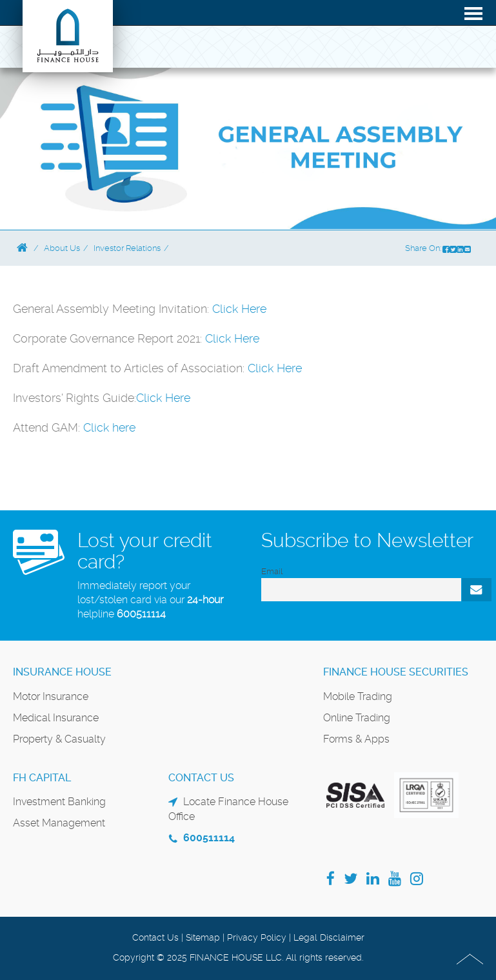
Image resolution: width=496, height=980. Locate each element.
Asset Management (59, 823)
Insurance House (62, 672)
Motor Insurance (51, 696)
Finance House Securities (396, 672)
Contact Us (155, 937)
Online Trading (357, 718)
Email (272, 571)
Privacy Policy (257, 937)
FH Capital (42, 778)
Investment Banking (59, 802)
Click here (109, 427)
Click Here (239, 309)
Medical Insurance (56, 718)
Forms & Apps (356, 739)
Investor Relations (127, 248)
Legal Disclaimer (329, 937)
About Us (62, 248)
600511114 (141, 614)
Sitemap (203, 937)
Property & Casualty (59, 739)
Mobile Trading (358, 696)
